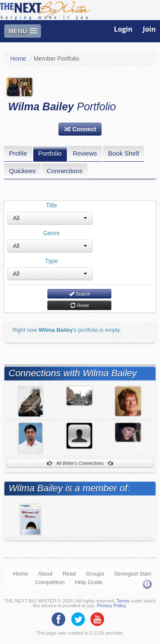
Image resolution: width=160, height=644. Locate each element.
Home (18, 59)
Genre (51, 233)
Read (69, 574)
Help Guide (89, 582)
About (45, 574)
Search (79, 294)
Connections (65, 171)
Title (52, 205)
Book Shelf (124, 153)
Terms (123, 601)
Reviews (85, 153)
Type (51, 261)
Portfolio (50, 153)
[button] (80, 129)
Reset (79, 305)
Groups (95, 574)
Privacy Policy (111, 606)
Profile (18, 153)
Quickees (22, 171)
